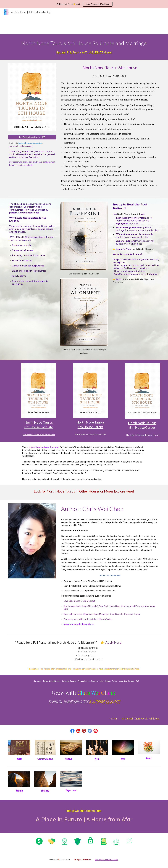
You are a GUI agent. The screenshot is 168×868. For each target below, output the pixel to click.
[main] (84, 43)
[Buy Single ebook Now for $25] (32, 137)
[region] (84, 4)
